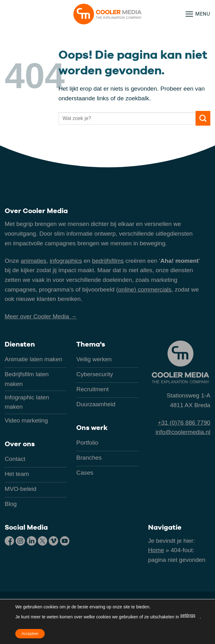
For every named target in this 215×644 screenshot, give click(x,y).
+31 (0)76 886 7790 (184, 423)
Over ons (20, 444)
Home (156, 550)
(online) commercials (144, 290)
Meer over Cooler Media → (41, 316)
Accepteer (30, 634)
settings (188, 615)
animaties (33, 261)
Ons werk (92, 427)
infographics (66, 261)
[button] (197, 14)
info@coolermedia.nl (183, 432)
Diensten (20, 344)
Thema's (91, 344)
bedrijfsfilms (108, 261)
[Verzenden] (203, 118)
